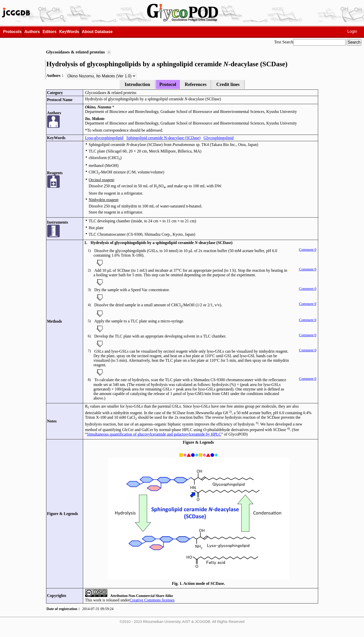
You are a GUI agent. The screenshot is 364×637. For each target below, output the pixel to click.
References (196, 84)
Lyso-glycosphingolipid (104, 138)
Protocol (168, 84)
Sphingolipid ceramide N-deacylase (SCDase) (164, 138)
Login (352, 31)
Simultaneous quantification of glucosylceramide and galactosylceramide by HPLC (154, 434)
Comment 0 (308, 250)
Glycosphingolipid (219, 138)
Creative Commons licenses (152, 600)
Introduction (137, 84)
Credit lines (228, 84)
